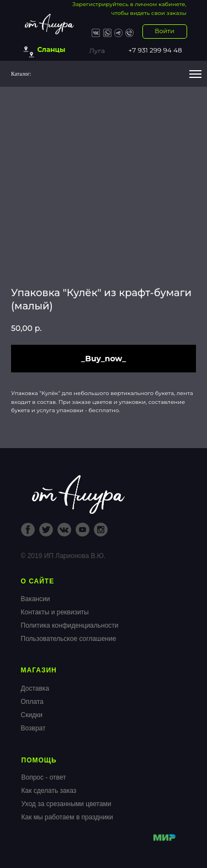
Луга (97, 51)
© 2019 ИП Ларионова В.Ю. (63, 556)
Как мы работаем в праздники (67, 817)
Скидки (32, 715)
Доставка (35, 688)
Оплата (32, 702)
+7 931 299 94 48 (155, 50)
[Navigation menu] (195, 74)
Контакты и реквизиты (55, 612)
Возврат (33, 728)
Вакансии (36, 599)
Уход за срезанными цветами (67, 804)
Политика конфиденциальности (70, 625)
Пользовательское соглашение (69, 639)
